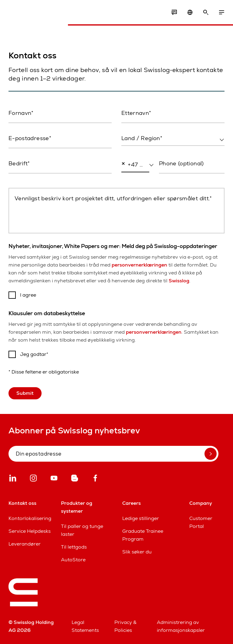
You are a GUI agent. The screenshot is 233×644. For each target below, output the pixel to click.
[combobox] (173, 139)
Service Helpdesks (30, 531)
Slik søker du (137, 552)
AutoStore (73, 560)
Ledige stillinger (141, 518)
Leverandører (25, 544)
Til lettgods (74, 547)
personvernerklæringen (139, 265)
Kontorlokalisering (30, 518)
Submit (25, 393)
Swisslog (179, 281)
